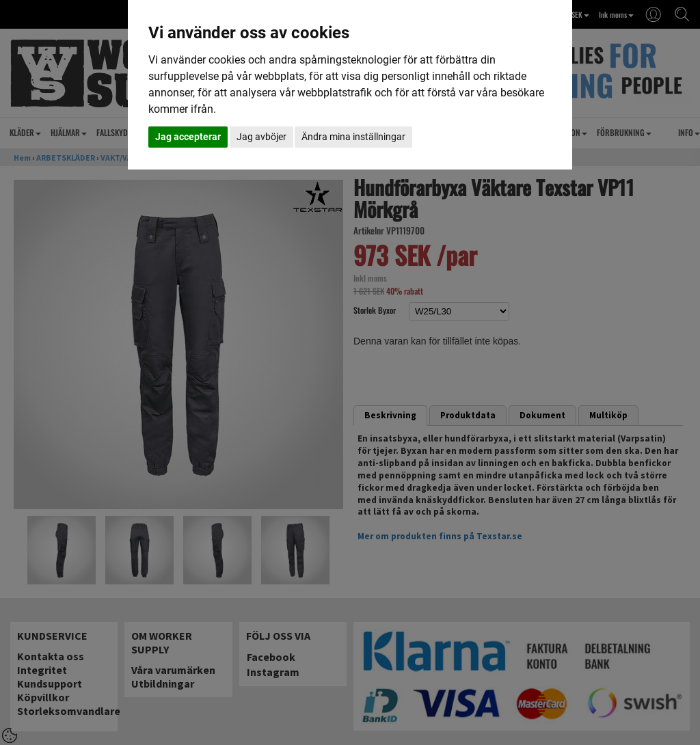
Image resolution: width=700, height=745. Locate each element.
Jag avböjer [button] (261, 137)
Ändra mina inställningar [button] (353, 137)
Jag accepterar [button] (188, 137)
